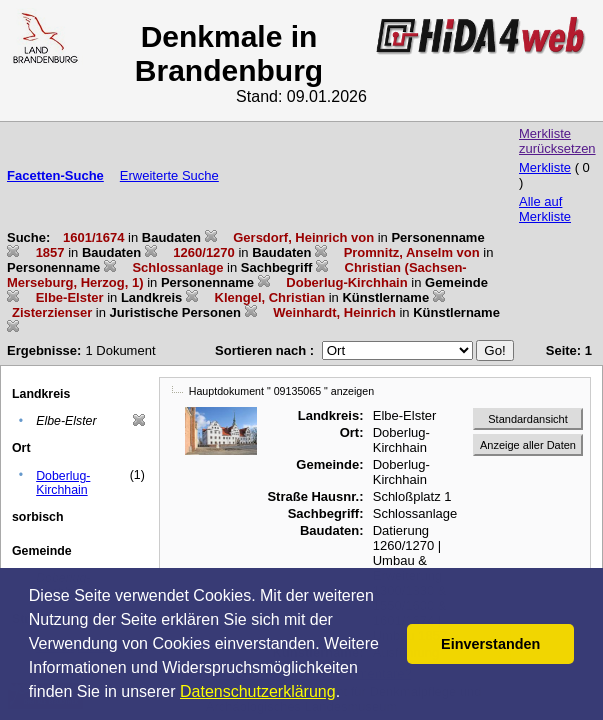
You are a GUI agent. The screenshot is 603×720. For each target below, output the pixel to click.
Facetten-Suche (55, 175)
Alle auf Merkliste (545, 209)
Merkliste (545, 167)
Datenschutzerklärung (258, 691)
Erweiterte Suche (169, 175)
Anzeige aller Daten (528, 445)
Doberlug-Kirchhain (63, 483)
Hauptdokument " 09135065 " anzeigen (281, 391)
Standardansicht (528, 419)
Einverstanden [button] (490, 644)
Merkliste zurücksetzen (557, 141)
